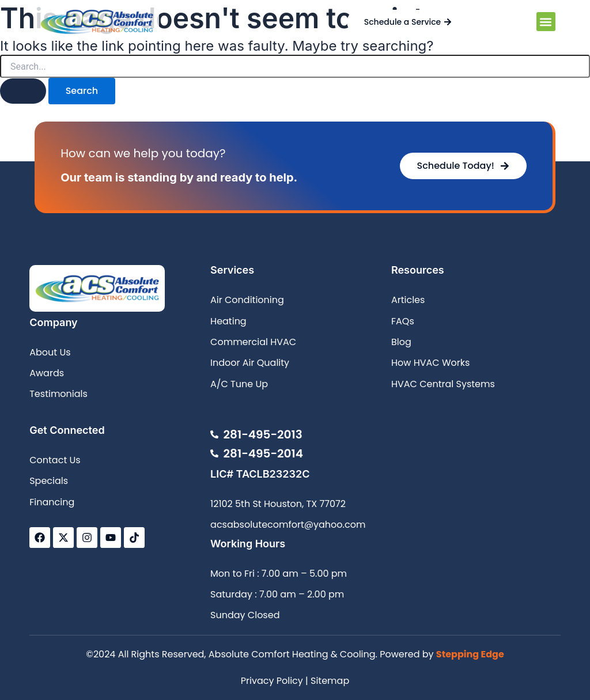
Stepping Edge (470, 654)
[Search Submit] (23, 91)
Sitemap (330, 681)
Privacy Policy (272, 681)
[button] (546, 22)
